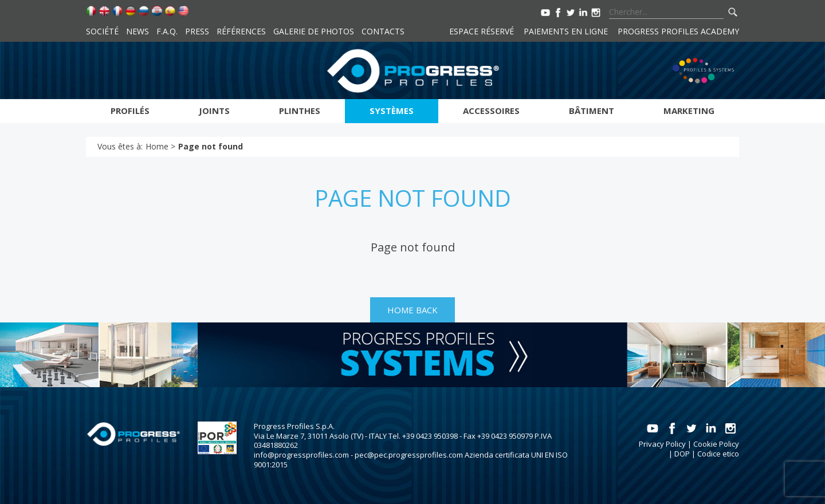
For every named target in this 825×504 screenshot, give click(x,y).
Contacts (383, 31)
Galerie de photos (314, 31)
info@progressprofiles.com (301, 455)
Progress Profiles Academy (678, 31)
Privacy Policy (662, 444)
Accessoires (491, 111)
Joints (214, 111)
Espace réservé (482, 31)
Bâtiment (592, 111)
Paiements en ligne (566, 31)
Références (241, 31)
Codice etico (718, 454)
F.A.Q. (167, 31)
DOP (682, 454)
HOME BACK (412, 310)
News (137, 31)
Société (102, 31)
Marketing (689, 111)
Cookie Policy (716, 444)
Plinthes (300, 111)
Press (197, 31)
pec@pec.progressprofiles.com (409, 455)
